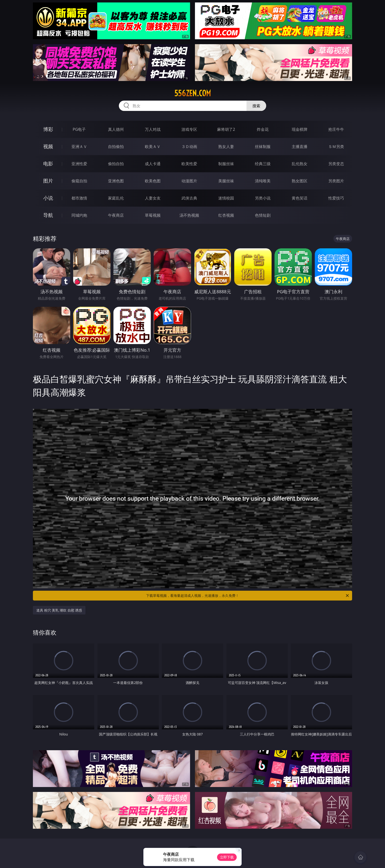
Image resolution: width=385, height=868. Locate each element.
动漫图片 (189, 181)
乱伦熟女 (300, 164)
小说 (48, 198)
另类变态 (336, 164)
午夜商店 (116, 215)
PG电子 (79, 129)
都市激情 (79, 198)
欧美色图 (153, 181)
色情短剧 (263, 215)
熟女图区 (300, 181)
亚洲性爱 (79, 164)
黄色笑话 (300, 198)
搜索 (256, 106)
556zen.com (193, 93)
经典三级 (263, 164)
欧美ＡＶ (153, 147)
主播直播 (300, 147)
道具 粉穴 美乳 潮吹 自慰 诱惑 (59, 610)
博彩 (48, 129)
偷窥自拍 (79, 181)
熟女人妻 (226, 147)
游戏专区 (189, 129)
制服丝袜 (226, 164)
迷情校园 (226, 198)
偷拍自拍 (116, 164)
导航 (48, 215)
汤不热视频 (189, 215)
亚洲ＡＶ (79, 147)
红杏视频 (226, 215)
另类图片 (336, 181)
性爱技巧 (336, 198)
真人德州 (116, 129)
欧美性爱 (189, 164)
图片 (48, 181)
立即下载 (227, 857)
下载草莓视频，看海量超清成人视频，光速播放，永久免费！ (248, 596)
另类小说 (263, 198)
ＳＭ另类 (336, 147)
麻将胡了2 (226, 129)
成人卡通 (153, 164)
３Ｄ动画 (189, 147)
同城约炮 (79, 215)
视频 (48, 146)
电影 (48, 164)
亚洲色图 (116, 181)
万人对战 (153, 129)
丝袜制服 (263, 147)
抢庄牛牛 (336, 129)
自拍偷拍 (116, 147)
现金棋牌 (300, 129)
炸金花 (263, 129)
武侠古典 (189, 198)
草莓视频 (153, 215)
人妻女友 (153, 198)
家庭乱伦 (116, 198)
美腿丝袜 (226, 181)
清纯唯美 (263, 181)
